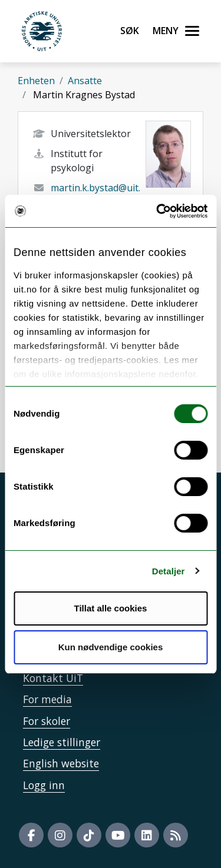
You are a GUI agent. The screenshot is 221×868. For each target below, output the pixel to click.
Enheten (36, 81)
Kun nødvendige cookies (111, 647)
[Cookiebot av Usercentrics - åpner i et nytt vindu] (157, 211)
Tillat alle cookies (111, 608)
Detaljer (169, 571)
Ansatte (85, 81)
